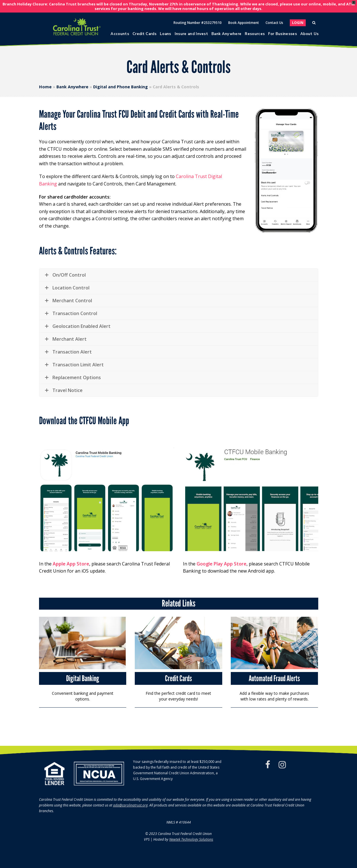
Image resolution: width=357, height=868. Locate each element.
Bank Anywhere (72, 87)
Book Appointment (244, 23)
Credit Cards (178, 678)
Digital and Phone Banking (121, 87)
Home (45, 87)
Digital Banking (83, 678)
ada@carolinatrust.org (130, 805)
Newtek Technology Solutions (191, 839)
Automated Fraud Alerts (274, 678)
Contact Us (274, 23)
